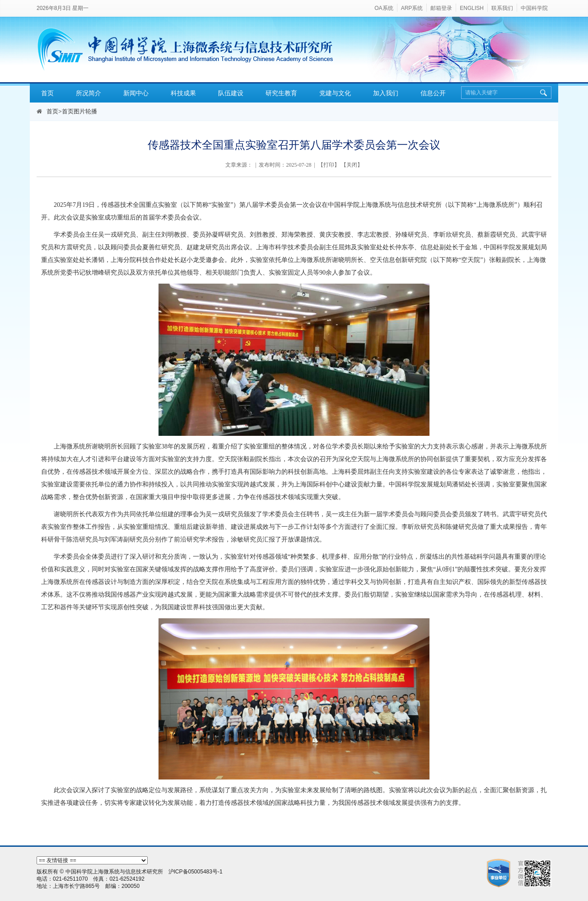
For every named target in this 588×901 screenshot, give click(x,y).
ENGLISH (472, 8)
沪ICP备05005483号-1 (196, 872)
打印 (329, 165)
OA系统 (384, 8)
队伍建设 (231, 93)
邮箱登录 (441, 8)
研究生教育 (281, 93)
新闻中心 (136, 93)
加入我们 (386, 93)
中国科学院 (534, 8)
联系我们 (502, 8)
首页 (47, 93)
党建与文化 (335, 93)
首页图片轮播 (79, 111)
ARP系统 (412, 8)
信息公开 (433, 93)
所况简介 (89, 93)
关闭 (352, 165)
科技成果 (183, 93)
